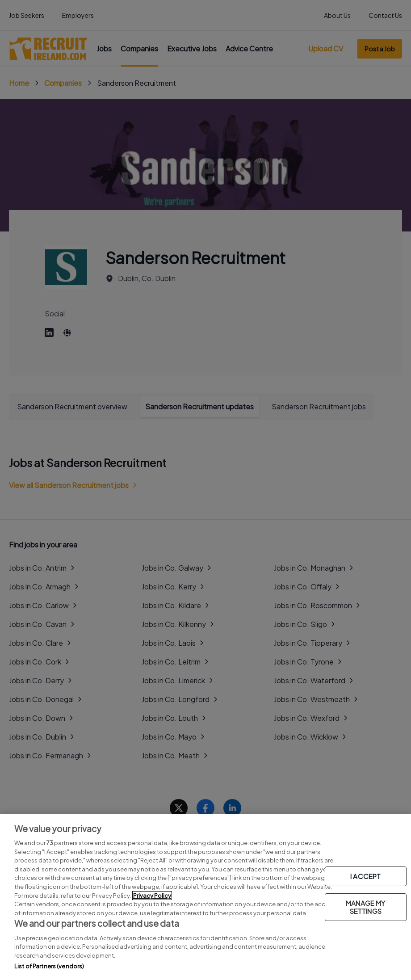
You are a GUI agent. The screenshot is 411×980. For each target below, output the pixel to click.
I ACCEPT (365, 876)
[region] (205, 897)
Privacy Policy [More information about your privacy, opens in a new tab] (152, 896)
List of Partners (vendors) (49, 966)
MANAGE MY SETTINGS (365, 907)
